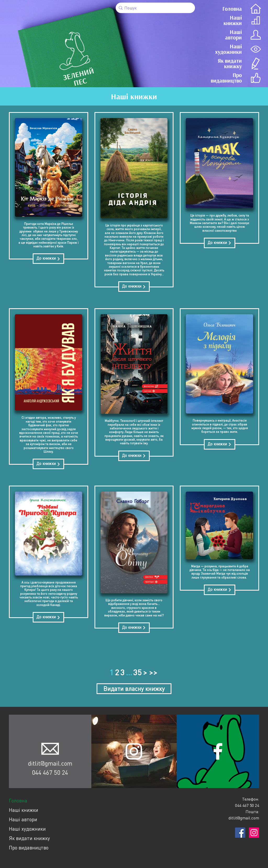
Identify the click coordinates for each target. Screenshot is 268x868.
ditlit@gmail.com (50, 763)
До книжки (48, 258)
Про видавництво (29, 847)
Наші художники (27, 829)
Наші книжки (24, 810)
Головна (18, 800)
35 (137, 672)
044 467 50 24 (50, 772)
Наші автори (23, 819)
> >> (150, 672)
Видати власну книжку (134, 689)
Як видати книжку (29, 838)
